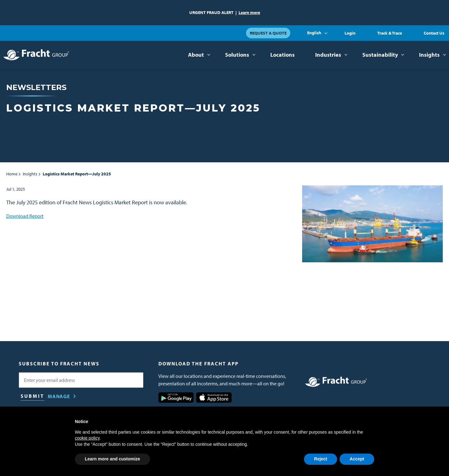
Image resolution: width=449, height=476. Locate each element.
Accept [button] (357, 459)
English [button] (314, 33)
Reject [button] (321, 459)
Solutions (237, 55)
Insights (429, 55)
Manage (59, 396)
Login (350, 33)
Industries (328, 55)
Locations (282, 55)
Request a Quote (268, 33)
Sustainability (380, 55)
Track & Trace (390, 33)
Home (12, 174)
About (196, 55)
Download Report (25, 216)
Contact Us (434, 33)
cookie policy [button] (87, 438)
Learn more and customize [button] (112, 459)
